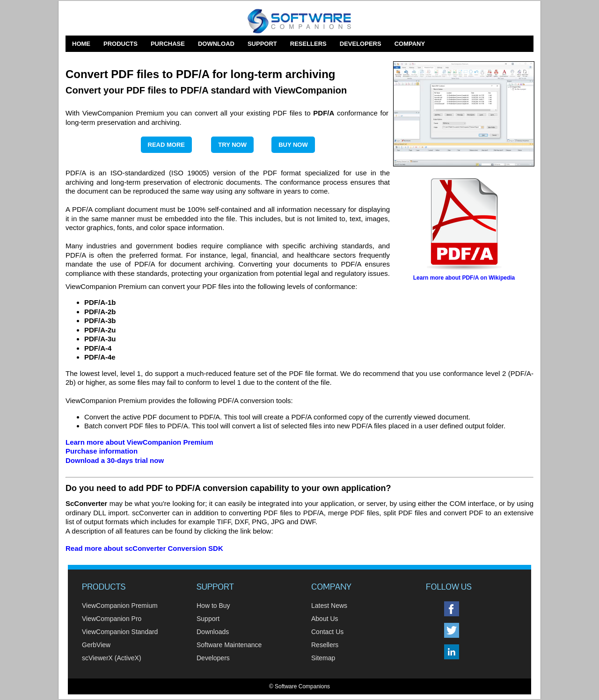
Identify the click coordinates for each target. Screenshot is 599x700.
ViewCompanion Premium (120, 606)
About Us (325, 619)
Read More (166, 145)
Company (410, 44)
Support (262, 44)
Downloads (213, 632)
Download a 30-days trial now (115, 460)
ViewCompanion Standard (120, 632)
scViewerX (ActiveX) (112, 658)
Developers (361, 44)
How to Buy (213, 606)
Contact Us (327, 632)
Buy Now (293, 145)
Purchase (168, 44)
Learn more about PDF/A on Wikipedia (464, 278)
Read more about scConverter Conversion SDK (144, 548)
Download (216, 44)
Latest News (329, 606)
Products (121, 44)
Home (81, 44)
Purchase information (102, 451)
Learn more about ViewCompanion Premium (139, 442)
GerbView (96, 645)
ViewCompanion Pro (112, 619)
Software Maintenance (229, 645)
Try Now (232, 145)
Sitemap (323, 658)
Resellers (308, 44)
